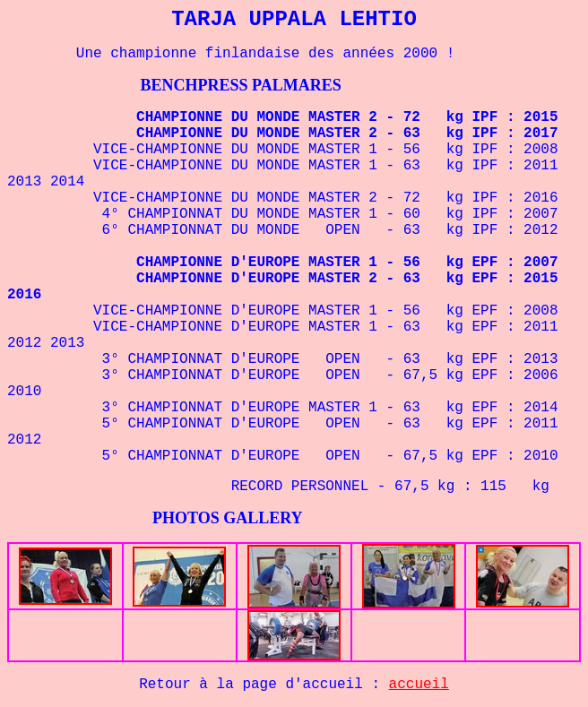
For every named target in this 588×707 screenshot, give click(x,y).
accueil (419, 685)
